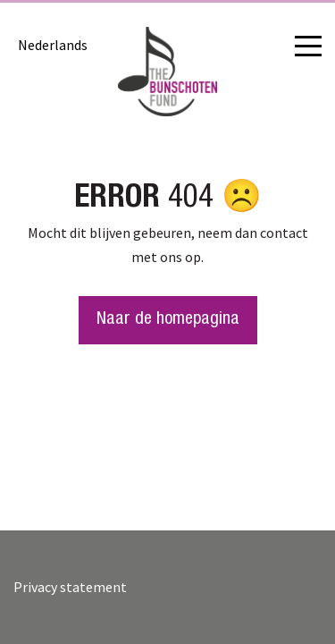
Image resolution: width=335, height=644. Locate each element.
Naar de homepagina (168, 320)
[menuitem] (53, 44)
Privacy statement (70, 587)
